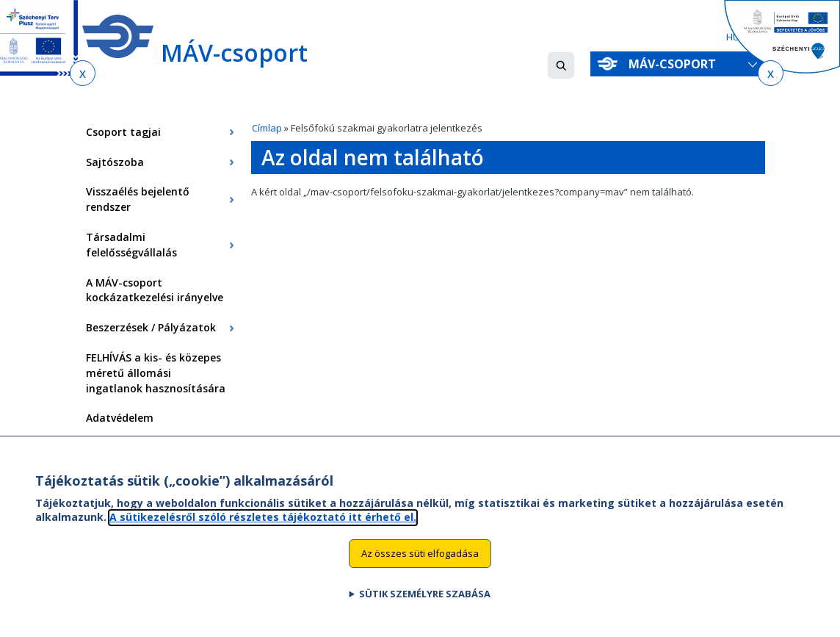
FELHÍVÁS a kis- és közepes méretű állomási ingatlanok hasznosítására (156, 373)
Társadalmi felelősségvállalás (131, 245)
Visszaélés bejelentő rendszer (138, 199)
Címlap (267, 128)
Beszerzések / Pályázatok (151, 327)
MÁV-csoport (675, 64)
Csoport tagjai (123, 132)
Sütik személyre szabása (425, 605)
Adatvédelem (120, 418)
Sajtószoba (115, 162)
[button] (561, 65)
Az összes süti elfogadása (420, 565)
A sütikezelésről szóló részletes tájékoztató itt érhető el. (263, 529)
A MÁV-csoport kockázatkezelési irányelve (155, 290)
